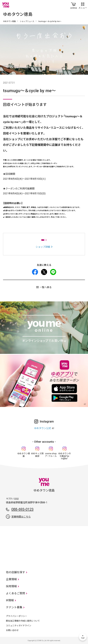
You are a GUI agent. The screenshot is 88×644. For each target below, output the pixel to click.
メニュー (83, 5)
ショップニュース (27, 21)
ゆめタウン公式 (43, 428)
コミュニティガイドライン (19, 626)
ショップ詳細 (43, 247)
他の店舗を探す (15, 572)
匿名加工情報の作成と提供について (23, 621)
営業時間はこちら (21, 517)
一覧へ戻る (46, 287)
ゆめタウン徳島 (9, 21)
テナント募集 (14, 607)
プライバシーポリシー (17, 616)
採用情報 (11, 586)
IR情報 (10, 600)
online (74, 5)
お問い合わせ (12, 630)
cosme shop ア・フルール (51, 455)
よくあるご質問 (15, 593)
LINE (53, 272)
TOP (83, 637)
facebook (35, 272)
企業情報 (11, 579)
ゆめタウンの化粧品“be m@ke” (65, 456)
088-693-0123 (22, 509)
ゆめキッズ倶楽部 (37, 455)
